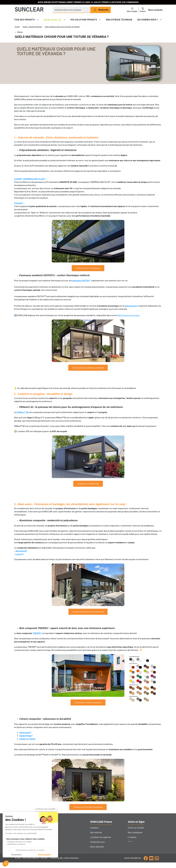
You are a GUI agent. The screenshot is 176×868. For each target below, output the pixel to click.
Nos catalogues (135, 833)
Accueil (17, 27)
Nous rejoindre (97, 847)
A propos (94, 828)
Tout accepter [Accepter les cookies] (20, 855)
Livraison (132, 837)
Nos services (96, 833)
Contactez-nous (97, 842)
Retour (19, 32)
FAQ (130, 842)
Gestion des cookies (99, 851)
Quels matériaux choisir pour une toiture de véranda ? (62, 27)
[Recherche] (72, 10)
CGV (130, 847)
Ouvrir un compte (136, 828)
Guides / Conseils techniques (32, 27)
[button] (6, 864)
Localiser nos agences (101, 837)
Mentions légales (136, 851)
